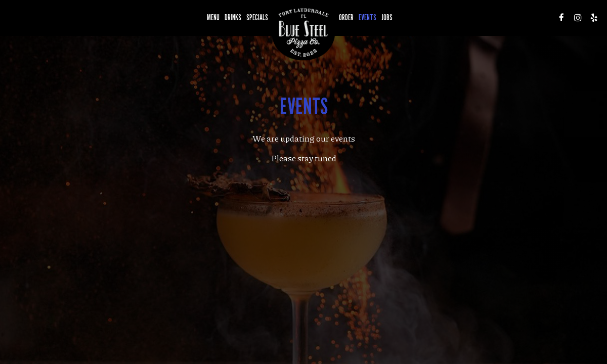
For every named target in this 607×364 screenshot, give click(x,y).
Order (346, 17)
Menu (213, 17)
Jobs (387, 17)
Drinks (233, 17)
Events (367, 17)
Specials (257, 17)
